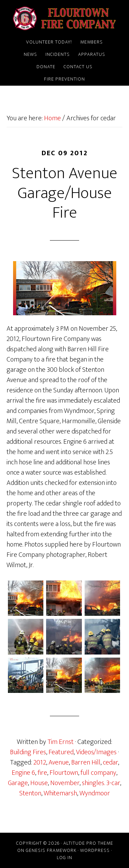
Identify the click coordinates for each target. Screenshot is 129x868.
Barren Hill (86, 762)
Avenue (59, 762)
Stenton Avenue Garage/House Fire (65, 193)
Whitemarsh (60, 793)
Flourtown (64, 773)
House (39, 783)
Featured (61, 752)
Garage (18, 783)
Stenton (30, 793)
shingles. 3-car (101, 783)
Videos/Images (96, 752)
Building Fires (28, 752)
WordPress (95, 850)
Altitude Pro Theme (88, 843)
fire (42, 773)
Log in (64, 858)
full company (98, 773)
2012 (40, 762)
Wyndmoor (95, 793)
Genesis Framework (51, 850)
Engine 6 (23, 773)
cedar (110, 762)
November (65, 783)
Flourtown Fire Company (65, 18)
